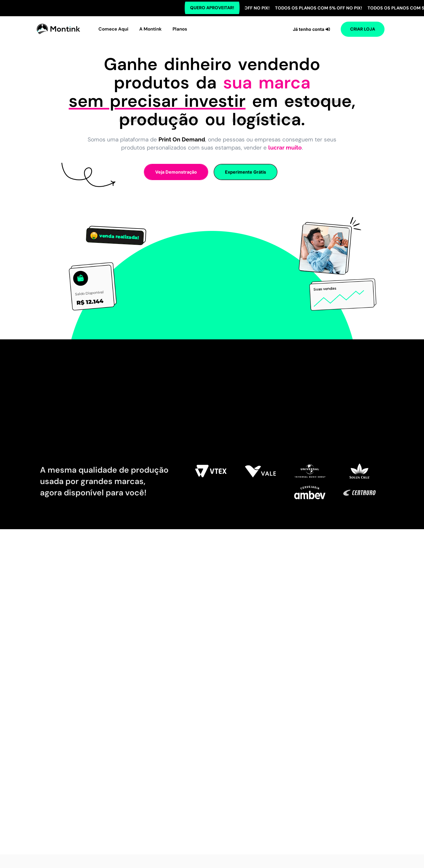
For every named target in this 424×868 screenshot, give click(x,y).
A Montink (150, 29)
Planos (180, 29)
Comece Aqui (113, 29)
